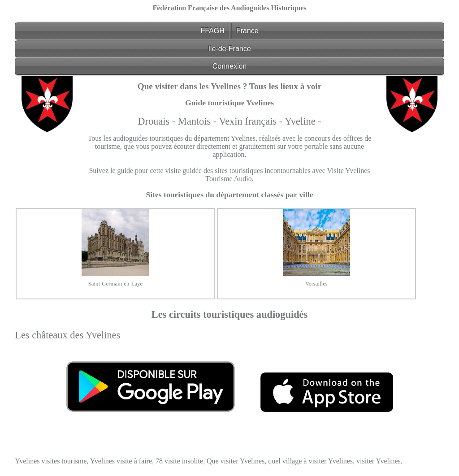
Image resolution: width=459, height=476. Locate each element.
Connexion (230, 66)
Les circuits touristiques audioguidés (230, 314)
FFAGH (212, 31)
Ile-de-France (229, 49)
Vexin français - (252, 121)
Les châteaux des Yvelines (67, 335)
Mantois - (199, 121)
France (247, 31)
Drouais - (158, 121)
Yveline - (303, 121)
